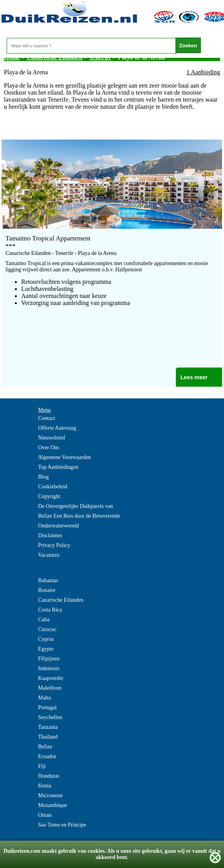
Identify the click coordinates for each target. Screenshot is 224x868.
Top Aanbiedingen (58, 467)
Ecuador (47, 756)
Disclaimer (50, 535)
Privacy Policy (54, 545)
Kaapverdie (51, 678)
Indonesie (49, 668)
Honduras (49, 776)
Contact (47, 418)
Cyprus (46, 639)
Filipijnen (49, 659)
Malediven (50, 688)
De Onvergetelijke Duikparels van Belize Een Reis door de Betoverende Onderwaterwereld (79, 516)
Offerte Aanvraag (57, 428)
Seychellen (50, 717)
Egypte (46, 649)
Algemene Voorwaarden (64, 457)
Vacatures (49, 555)
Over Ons (49, 447)
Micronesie (50, 795)
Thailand (48, 737)
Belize (45, 747)
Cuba (44, 620)
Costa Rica (50, 610)
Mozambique (52, 805)
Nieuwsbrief (51, 438)
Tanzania (48, 727)
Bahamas (48, 580)
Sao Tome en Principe (62, 825)
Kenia (44, 786)
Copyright (49, 496)
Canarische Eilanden (61, 600)
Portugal (47, 707)
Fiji (42, 766)
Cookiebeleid (53, 487)
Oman (45, 815)
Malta (44, 698)
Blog (43, 477)
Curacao (47, 629)
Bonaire (47, 590)
